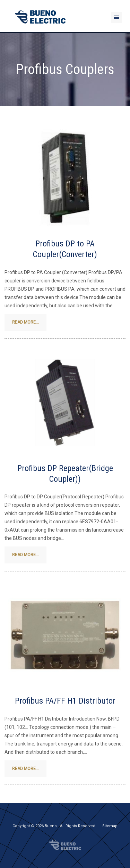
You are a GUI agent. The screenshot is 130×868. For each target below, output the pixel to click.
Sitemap (110, 826)
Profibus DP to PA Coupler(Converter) (65, 249)
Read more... (25, 322)
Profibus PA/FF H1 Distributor (65, 701)
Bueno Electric (65, 845)
